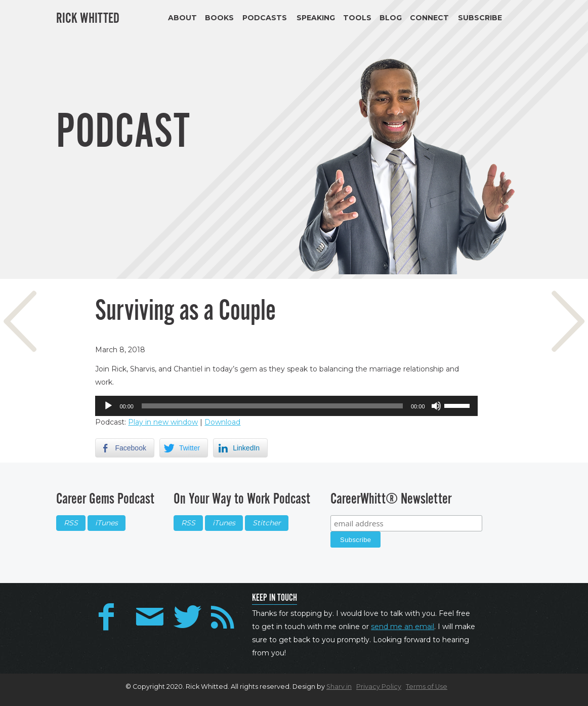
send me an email (403, 627)
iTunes (107, 523)
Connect (429, 18)
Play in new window (163, 422)
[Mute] (436, 406)
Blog (391, 18)
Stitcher (267, 523)
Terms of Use (427, 687)
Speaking (316, 18)
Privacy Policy (379, 687)
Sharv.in (339, 687)
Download (222, 422)
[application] (286, 406)
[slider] (272, 406)
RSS (71, 523)
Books (219, 18)
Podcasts (265, 18)
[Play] (108, 406)
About (182, 18)
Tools (357, 18)
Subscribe (480, 18)
